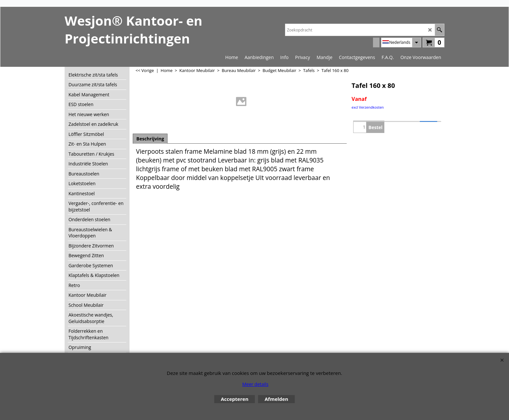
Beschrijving (150, 139)
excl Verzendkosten (368, 107)
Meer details (255, 384)
